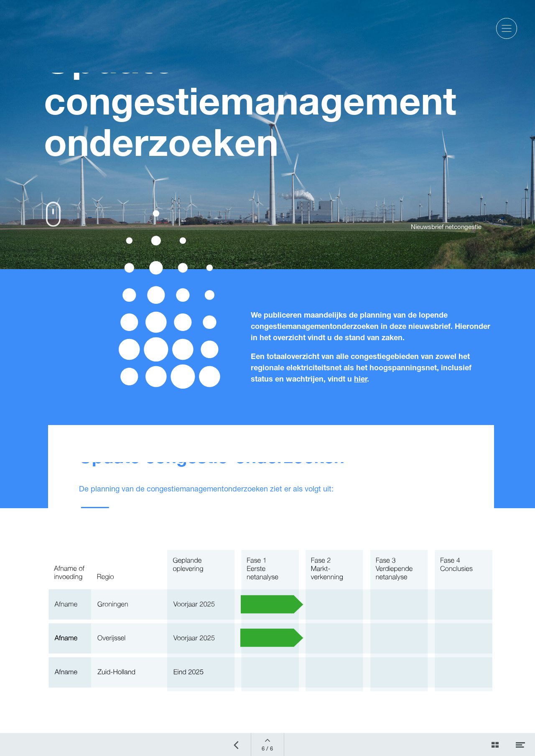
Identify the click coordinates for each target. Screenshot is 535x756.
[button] (507, 28)
